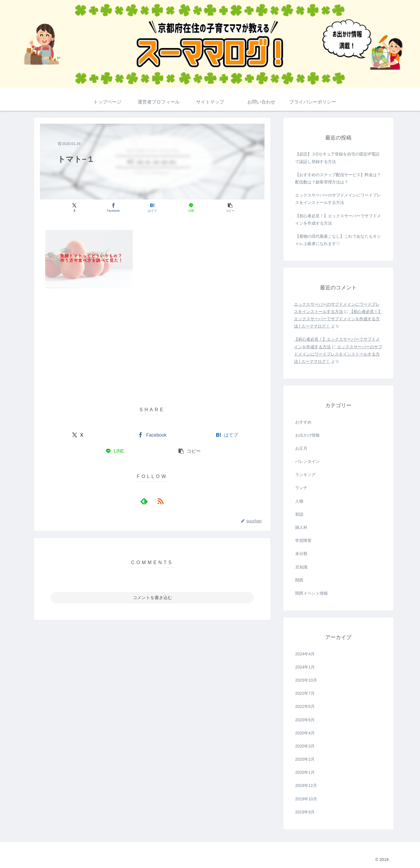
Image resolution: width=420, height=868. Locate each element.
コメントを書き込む (152, 597)
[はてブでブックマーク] (152, 208)
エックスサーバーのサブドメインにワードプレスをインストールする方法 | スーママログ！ (338, 354)
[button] (228, 208)
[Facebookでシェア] (114, 208)
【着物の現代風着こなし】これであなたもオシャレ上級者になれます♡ (338, 240)
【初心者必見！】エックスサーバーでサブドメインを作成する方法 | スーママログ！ (338, 319)
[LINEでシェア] (190, 208)
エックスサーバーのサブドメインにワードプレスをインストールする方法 (338, 199)
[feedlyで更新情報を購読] (146, 501)
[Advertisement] (152, 337)
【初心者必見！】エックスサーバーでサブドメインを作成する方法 (338, 219)
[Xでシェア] (77, 208)
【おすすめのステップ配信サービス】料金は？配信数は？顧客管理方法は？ (338, 178)
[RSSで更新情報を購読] (159, 501)
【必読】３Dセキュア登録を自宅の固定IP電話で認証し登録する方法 (337, 158)
